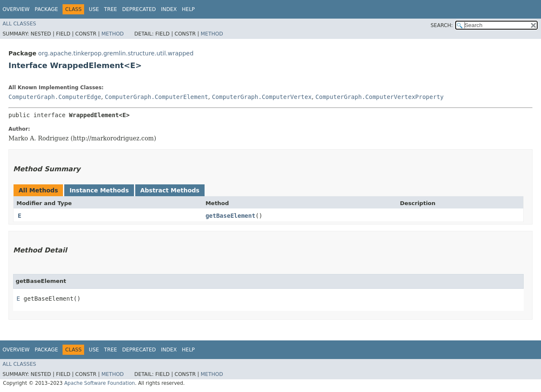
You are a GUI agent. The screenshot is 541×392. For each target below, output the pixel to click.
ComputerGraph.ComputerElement (156, 97)
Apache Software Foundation (100, 383)
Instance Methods (99, 190)
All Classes (19, 24)
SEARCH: (442, 25)
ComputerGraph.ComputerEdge (55, 97)
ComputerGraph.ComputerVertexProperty (379, 97)
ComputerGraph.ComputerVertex (262, 97)
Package (46, 9)
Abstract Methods (170, 190)
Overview (16, 9)
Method (113, 34)
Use (94, 9)
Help (188, 9)
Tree (111, 9)
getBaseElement (230, 216)
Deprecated (139, 9)
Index (169, 9)
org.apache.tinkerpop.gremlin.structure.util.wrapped (116, 53)
